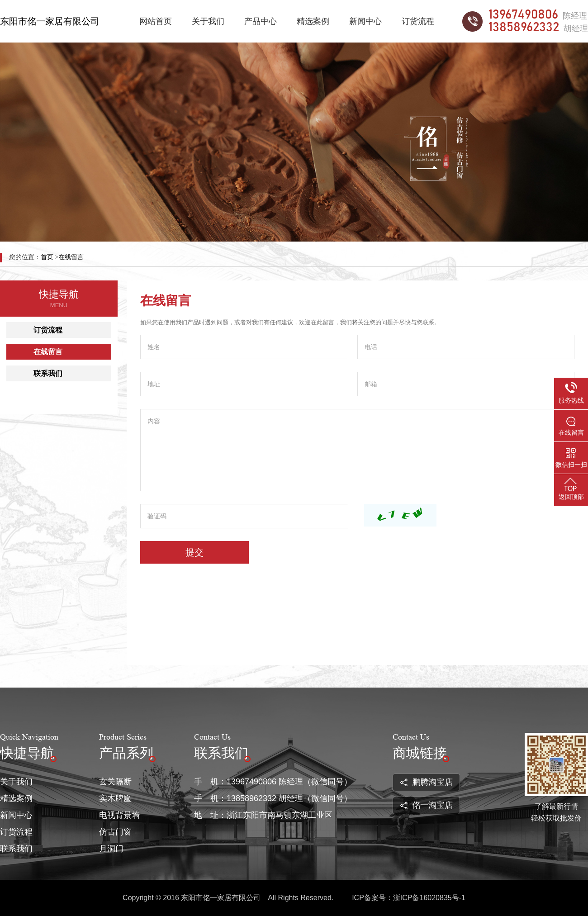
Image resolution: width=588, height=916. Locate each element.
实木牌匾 (115, 798)
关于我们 (208, 21)
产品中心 (261, 21)
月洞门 (111, 849)
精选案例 (313, 21)
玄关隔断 (115, 782)
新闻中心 (365, 21)
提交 (194, 552)
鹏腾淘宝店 (427, 782)
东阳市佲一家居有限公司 (50, 21)
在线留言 (71, 257)
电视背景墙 (119, 815)
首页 (47, 257)
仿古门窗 (115, 832)
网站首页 (156, 21)
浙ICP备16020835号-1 (429, 898)
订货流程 (418, 21)
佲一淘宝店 (427, 805)
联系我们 (48, 373)
